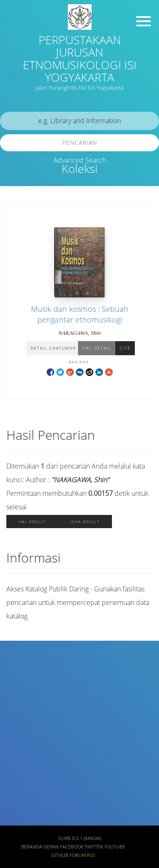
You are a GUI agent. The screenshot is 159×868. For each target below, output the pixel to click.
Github (60, 855)
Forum (78, 855)
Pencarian (80, 143)
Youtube (115, 847)
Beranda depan (40, 847)
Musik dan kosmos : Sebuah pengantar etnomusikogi (80, 314)
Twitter (94, 847)
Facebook (71, 847)
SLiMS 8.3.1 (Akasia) (80, 838)
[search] (79, 121)
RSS (91, 855)
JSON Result (85, 522)
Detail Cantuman (53, 348)
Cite (125, 348)
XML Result (32, 522)
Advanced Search (80, 160)
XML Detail (97, 348)
